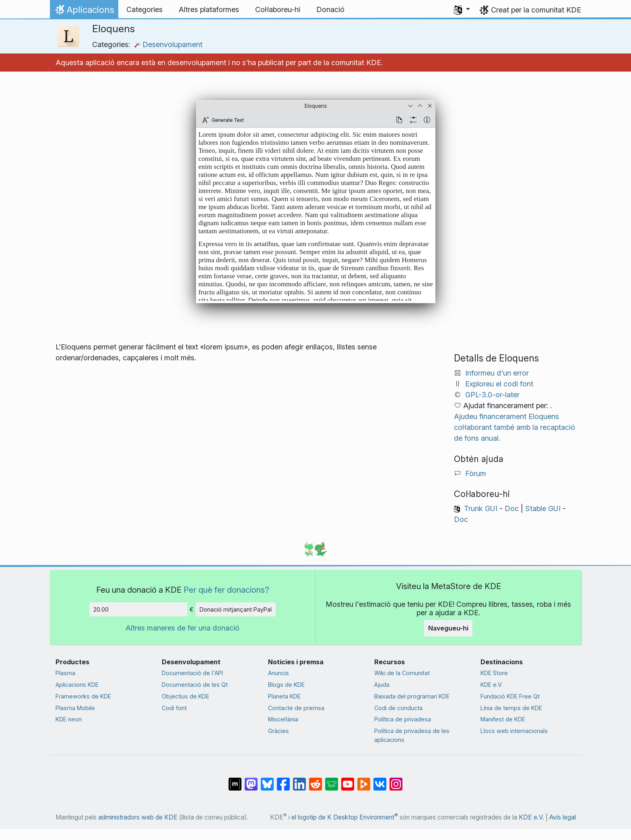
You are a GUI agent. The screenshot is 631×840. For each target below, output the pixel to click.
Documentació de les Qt (195, 685)
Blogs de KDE (286, 685)
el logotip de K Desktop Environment (345, 817)
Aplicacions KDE (77, 685)
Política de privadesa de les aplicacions (412, 735)
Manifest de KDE (503, 719)
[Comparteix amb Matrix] (235, 780)
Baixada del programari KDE (412, 696)
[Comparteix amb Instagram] (396, 780)
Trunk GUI (481, 508)
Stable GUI (543, 508)
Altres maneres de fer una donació (182, 628)
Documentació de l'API (192, 673)
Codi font (174, 708)
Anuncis (278, 673)
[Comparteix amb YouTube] (348, 780)
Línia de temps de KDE (511, 708)
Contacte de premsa (296, 708)
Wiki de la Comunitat (402, 673)
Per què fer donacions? (226, 590)
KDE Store (494, 673)
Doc (512, 508)
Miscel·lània (283, 719)
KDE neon (69, 719)
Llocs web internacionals (514, 731)
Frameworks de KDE (83, 696)
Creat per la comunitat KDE (536, 10)
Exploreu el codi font (499, 384)
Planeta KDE (284, 696)
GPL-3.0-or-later (492, 395)
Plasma (65, 673)
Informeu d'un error (497, 373)
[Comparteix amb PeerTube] (364, 780)
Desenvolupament (168, 44)
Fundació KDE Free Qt (510, 696)
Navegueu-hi (448, 628)
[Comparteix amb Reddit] (315, 780)
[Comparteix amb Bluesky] (267, 780)
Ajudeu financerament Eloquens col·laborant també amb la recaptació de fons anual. (514, 427)
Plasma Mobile (75, 708)
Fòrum (476, 473)
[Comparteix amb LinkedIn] (299, 780)
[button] (462, 10)
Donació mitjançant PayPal (236, 609)
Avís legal (563, 817)
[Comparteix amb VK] (380, 780)
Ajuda (382, 685)
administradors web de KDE (138, 817)
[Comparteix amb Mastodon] (251, 780)
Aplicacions (84, 12)
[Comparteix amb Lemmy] (332, 780)
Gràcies (278, 731)
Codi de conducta (398, 708)
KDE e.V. (492, 685)
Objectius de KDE (186, 696)
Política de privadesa (403, 719)
